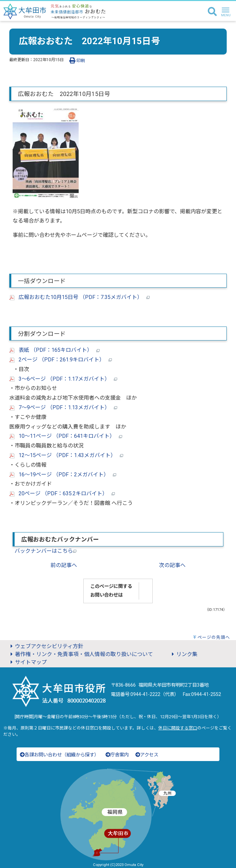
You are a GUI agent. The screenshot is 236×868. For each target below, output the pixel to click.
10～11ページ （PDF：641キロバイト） (66, 436)
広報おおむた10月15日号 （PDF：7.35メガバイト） (79, 297)
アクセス (147, 755)
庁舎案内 (117, 755)
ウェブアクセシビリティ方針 (46, 646)
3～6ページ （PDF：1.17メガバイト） (63, 379)
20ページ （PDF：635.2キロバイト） (62, 493)
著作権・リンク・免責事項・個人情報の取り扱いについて (81, 654)
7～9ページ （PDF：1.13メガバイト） (63, 407)
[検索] (212, 12)
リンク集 (184, 654)
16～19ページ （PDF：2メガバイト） (63, 475)
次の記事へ (172, 565)
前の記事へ (64, 565)
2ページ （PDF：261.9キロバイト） (61, 360)
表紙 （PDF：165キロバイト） (54, 350)
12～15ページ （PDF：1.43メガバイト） (66, 455)
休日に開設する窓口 (178, 728)
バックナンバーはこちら (45, 551)
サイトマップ (28, 662)
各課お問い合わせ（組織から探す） (59, 755)
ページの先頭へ (214, 637)
